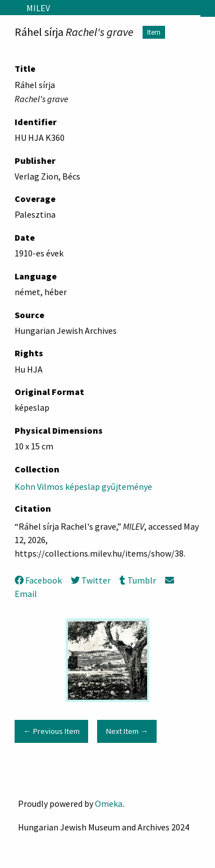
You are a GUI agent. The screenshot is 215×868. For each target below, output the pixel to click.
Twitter (91, 580)
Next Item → (127, 731)
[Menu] (9, 8)
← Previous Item (51, 731)
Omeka (109, 803)
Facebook (38, 580)
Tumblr (138, 580)
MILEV (38, 8)
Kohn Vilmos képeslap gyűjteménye (83, 486)
